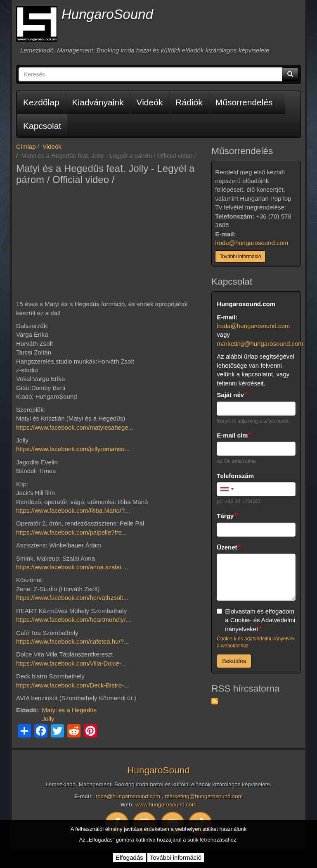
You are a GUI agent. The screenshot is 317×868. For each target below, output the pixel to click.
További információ (240, 257)
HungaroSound (107, 14)
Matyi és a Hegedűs (70, 710)
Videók (150, 102)
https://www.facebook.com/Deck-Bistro (69, 685)
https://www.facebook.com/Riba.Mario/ (69, 510)
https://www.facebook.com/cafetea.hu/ (68, 641)
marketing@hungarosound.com (260, 344)
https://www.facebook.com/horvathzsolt (70, 598)
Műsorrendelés (244, 102)
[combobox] (227, 489)
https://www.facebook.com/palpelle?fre (69, 532)
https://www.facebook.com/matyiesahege (72, 427)
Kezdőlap (41, 102)
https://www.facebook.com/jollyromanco (70, 449)
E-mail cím (232, 435)
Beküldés (234, 661)
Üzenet (227, 547)
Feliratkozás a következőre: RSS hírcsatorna (215, 701)
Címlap (26, 146)
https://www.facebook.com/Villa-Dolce (68, 663)
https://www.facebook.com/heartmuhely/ (71, 619)
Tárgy (225, 516)
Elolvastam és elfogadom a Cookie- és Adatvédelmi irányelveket (256, 620)
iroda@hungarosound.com (252, 243)
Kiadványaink (98, 102)
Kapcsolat (42, 126)
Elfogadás (129, 857)
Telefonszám (235, 476)
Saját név (230, 395)
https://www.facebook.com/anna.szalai (69, 567)
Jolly (48, 719)
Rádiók (189, 102)
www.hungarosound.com (166, 805)
